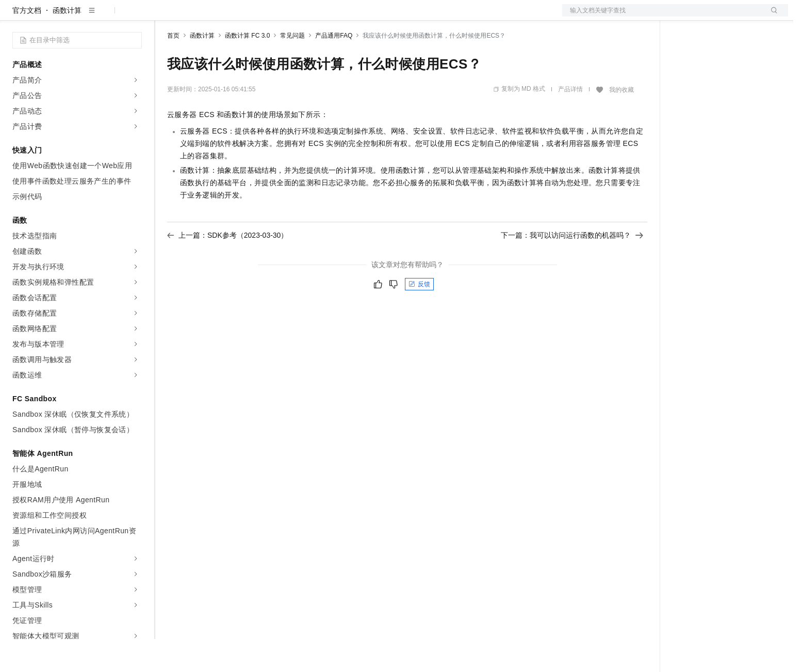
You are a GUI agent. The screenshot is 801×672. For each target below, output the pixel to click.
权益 (198, 17)
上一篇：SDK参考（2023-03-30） (227, 268)
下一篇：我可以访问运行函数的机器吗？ (572, 268)
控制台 (709, 17)
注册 (733, 17)
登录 (771, 17)
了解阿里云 (340, 17)
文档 (662, 17)
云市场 (251, 17)
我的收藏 (622, 123)
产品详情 (570, 122)
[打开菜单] (17, 17)
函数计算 (67, 43)
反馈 (419, 317)
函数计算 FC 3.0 (247, 69)
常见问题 (292, 69)
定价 (223, 17)
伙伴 (280, 17)
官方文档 (27, 43)
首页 (173, 69)
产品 (134, 17)
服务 (304, 17)
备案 (684, 17)
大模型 (106, 17)
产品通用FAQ (334, 69)
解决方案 (166, 17)
